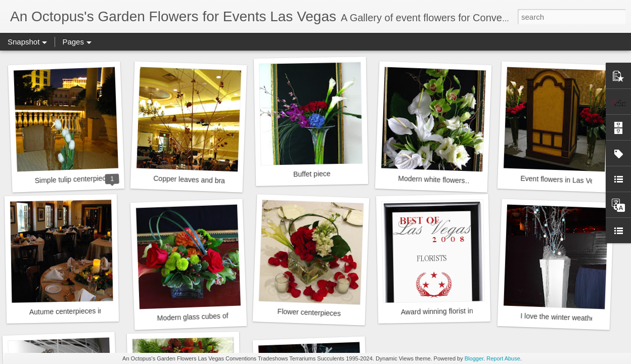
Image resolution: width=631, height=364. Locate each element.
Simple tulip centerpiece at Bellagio (89, 179)
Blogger (474, 358)
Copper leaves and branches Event (209, 180)
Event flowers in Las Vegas (563, 180)
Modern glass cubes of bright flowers (214, 316)
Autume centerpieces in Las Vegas (84, 311)
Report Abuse (503, 358)
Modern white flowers (432, 180)
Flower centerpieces (309, 312)
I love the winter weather (559, 317)
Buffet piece (312, 174)
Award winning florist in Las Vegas (455, 311)
